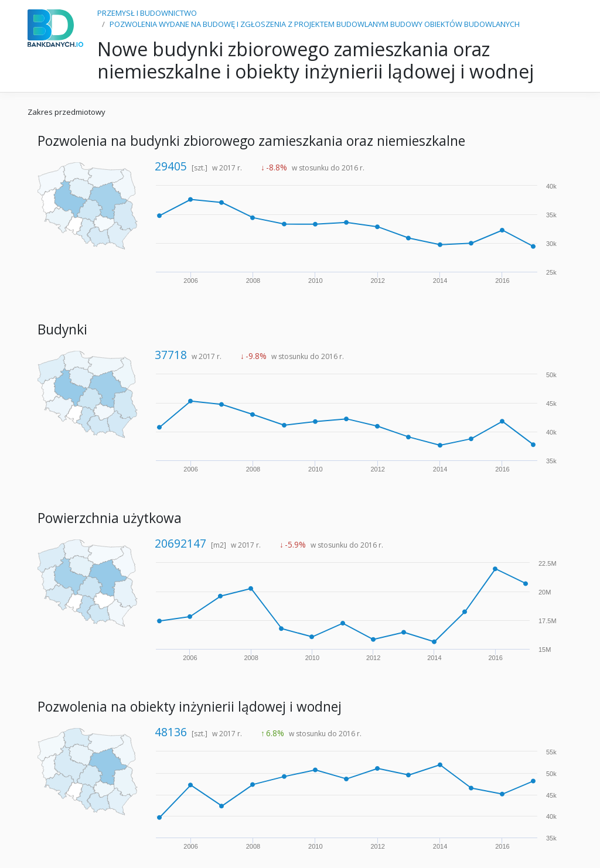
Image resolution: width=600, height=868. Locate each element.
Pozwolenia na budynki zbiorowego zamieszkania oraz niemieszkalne (251, 141)
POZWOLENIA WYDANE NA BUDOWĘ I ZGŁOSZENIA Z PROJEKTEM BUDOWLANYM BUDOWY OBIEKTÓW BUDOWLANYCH (315, 24)
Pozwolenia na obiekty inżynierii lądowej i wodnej (190, 707)
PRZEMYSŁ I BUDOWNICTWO (147, 13)
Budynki (62, 329)
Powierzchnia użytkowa (110, 518)
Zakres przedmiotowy (67, 112)
